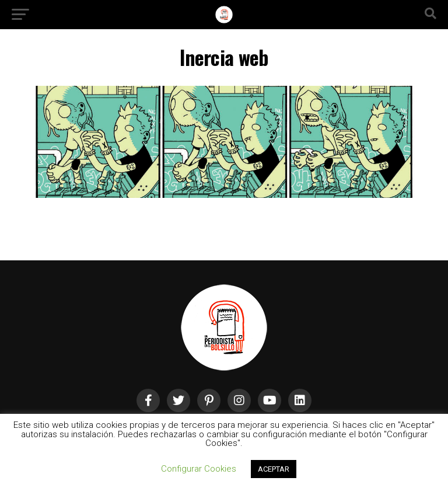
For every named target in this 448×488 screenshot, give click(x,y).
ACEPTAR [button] (274, 469)
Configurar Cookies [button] (199, 469)
